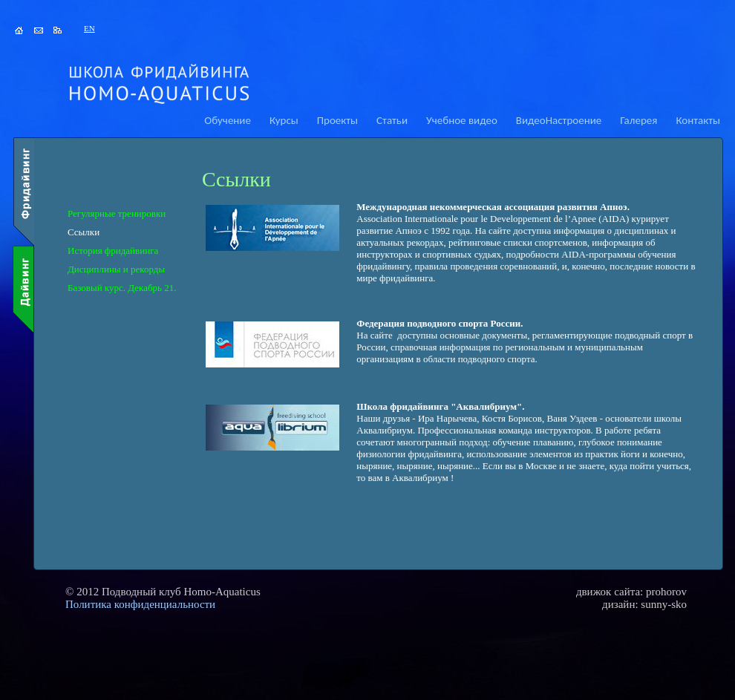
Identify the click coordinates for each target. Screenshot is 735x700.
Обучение (228, 120)
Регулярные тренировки (117, 213)
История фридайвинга (113, 251)
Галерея (638, 120)
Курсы (284, 120)
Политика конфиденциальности (140, 604)
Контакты (698, 120)
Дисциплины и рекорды (116, 269)
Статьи (392, 120)
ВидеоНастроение (559, 120)
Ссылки (84, 232)
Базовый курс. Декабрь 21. (122, 288)
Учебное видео (462, 120)
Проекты (337, 120)
